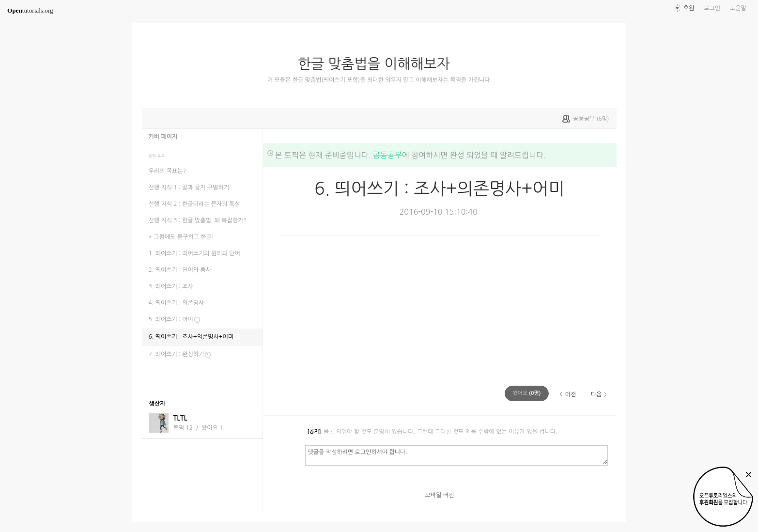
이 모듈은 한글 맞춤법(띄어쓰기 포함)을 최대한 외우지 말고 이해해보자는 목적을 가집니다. (379, 80)
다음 (596, 394)
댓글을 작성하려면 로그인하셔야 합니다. (456, 455)
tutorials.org (30, 10)
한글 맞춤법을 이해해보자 (378, 64)
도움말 (738, 8)
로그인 (712, 8)
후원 (689, 8)
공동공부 (387, 155)
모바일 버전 (440, 495)
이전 (570, 394)
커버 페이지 (163, 137)
